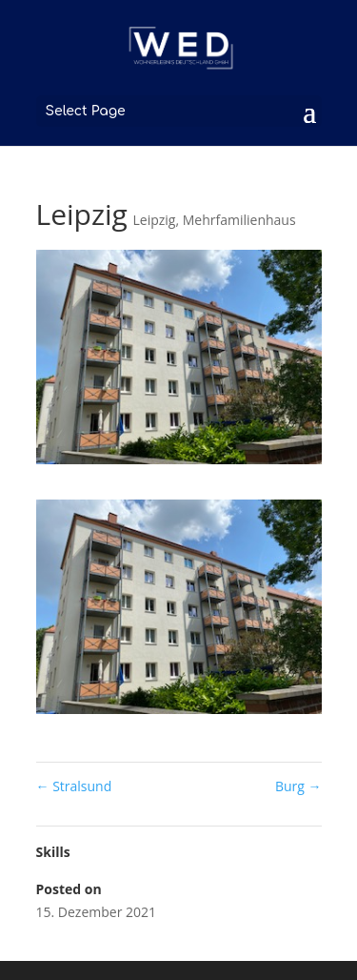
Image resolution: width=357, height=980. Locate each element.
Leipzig (155, 220)
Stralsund (74, 786)
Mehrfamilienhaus (239, 220)
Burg (298, 786)
